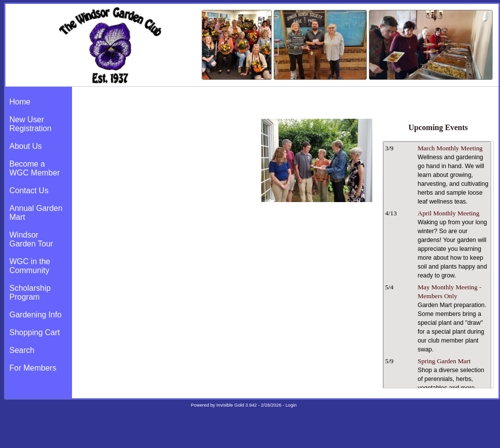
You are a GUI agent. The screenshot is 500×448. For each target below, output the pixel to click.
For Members (33, 368)
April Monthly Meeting (448, 213)
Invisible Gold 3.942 (237, 405)
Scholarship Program (30, 293)
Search (22, 350)
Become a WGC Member (35, 168)
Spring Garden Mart (444, 361)
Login (291, 405)
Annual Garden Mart (36, 213)
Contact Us (29, 190)
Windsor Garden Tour (31, 239)
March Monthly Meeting (450, 148)
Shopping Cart (35, 332)
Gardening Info (36, 315)
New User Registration (30, 124)
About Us (26, 146)
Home (20, 102)
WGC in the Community (30, 266)
